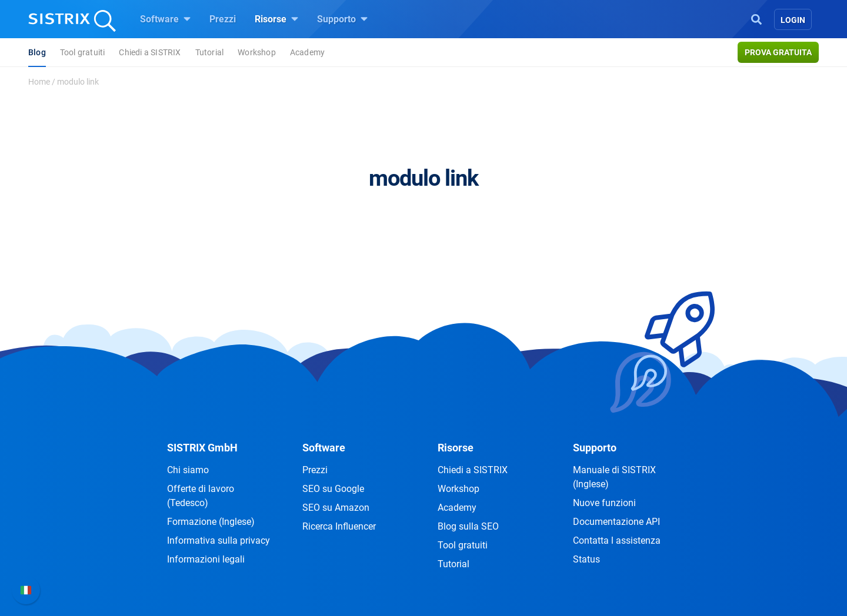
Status (586, 559)
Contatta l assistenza (617, 540)
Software (165, 19)
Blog (37, 52)
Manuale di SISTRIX (614, 477)
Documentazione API (616, 522)
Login (793, 20)
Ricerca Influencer (339, 526)
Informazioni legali (206, 559)
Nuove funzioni (604, 503)
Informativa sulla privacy (219, 540)
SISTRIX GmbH (202, 448)
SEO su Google (333, 489)
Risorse (276, 19)
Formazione (211, 522)
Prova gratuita (778, 52)
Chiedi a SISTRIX (150, 52)
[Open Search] (756, 18)
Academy (307, 52)
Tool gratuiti (83, 52)
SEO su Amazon (336, 508)
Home (39, 82)
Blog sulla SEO (468, 526)
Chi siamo (188, 470)
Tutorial (210, 52)
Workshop (257, 52)
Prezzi (223, 19)
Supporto (342, 19)
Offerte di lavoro (201, 496)
